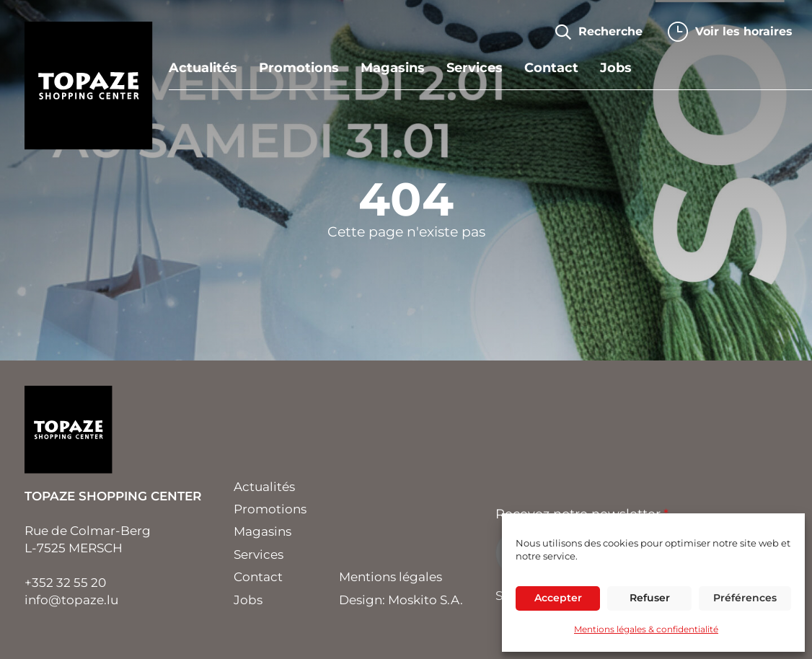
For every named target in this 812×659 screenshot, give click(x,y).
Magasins (393, 68)
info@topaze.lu (71, 600)
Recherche (610, 31)
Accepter (558, 598)
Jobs (616, 68)
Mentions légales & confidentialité (646, 629)
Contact (551, 68)
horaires (744, 31)
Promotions (299, 68)
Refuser (650, 598)
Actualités (203, 68)
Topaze (89, 86)
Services (475, 68)
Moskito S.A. (425, 600)
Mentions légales (390, 577)
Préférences (745, 598)
